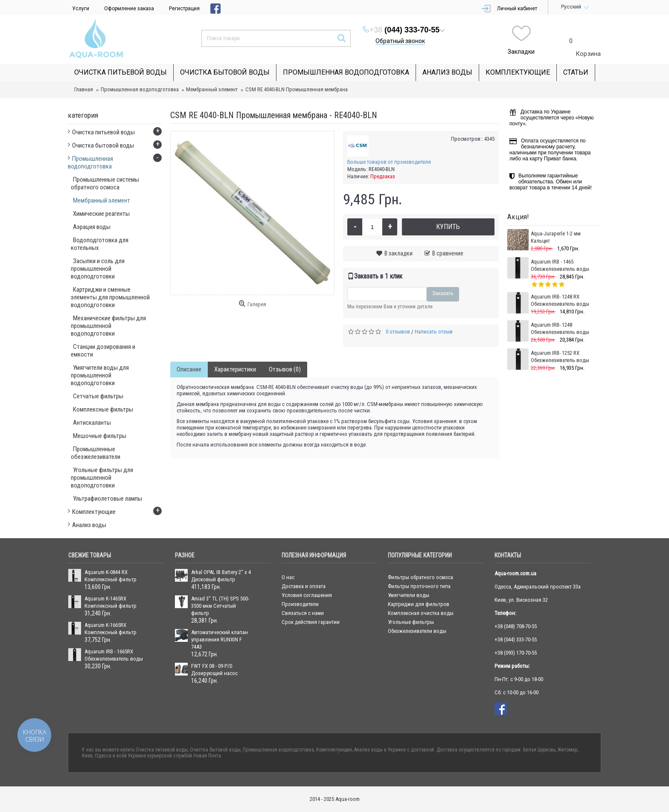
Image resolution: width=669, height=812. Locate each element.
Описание (189, 369)
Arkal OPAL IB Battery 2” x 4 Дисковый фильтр (221, 576)
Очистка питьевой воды (162, 750)
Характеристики (235, 369)
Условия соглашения (307, 595)
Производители (300, 604)
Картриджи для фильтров (419, 604)
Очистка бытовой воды (215, 750)
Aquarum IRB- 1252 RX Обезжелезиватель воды (560, 357)
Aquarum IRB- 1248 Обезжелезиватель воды (560, 328)
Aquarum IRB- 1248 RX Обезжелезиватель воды (560, 300)
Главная (84, 89)
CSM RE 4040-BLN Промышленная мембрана (297, 89)
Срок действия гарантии (311, 622)
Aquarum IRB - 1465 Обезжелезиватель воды (560, 265)
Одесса (103, 756)
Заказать (443, 293)
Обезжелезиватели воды (417, 631)
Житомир (567, 750)
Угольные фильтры (411, 622)
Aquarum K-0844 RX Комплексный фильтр (111, 576)
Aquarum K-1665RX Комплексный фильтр (111, 629)
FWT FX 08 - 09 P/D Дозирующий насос (214, 670)
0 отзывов (398, 332)
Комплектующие (334, 750)
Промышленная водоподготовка (140, 89)
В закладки (398, 253)
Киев (87, 756)
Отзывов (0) (285, 369)
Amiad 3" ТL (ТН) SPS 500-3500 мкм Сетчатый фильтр (220, 606)
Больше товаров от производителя (389, 162)
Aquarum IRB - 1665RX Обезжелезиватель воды (114, 655)
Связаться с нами (303, 613)
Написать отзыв (434, 332)
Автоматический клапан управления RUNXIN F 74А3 (220, 639)
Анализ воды (368, 750)
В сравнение (448, 253)
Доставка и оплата (304, 586)
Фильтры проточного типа (419, 586)
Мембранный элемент (212, 89)
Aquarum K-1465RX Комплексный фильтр (111, 602)
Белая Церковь (539, 750)
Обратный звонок (400, 41)
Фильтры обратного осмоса (420, 577)
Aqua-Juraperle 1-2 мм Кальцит (556, 237)
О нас (288, 577)
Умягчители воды (409, 595)
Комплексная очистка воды (421, 613)
